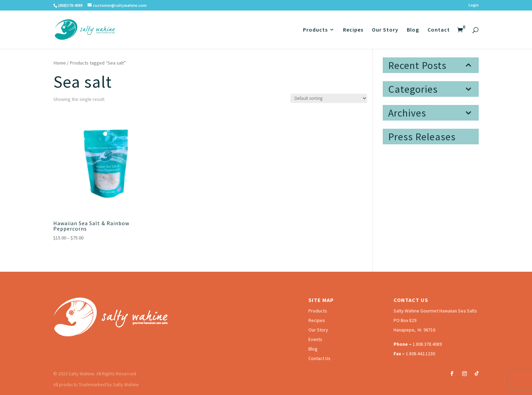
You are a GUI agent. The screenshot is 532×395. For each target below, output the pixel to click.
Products (315, 30)
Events (315, 339)
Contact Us (319, 358)
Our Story (385, 30)
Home (60, 63)
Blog (413, 30)
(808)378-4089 (70, 5)
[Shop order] (329, 98)
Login (474, 5)
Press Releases (422, 137)
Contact (439, 30)
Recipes (353, 30)
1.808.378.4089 (427, 344)
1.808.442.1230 (420, 354)
